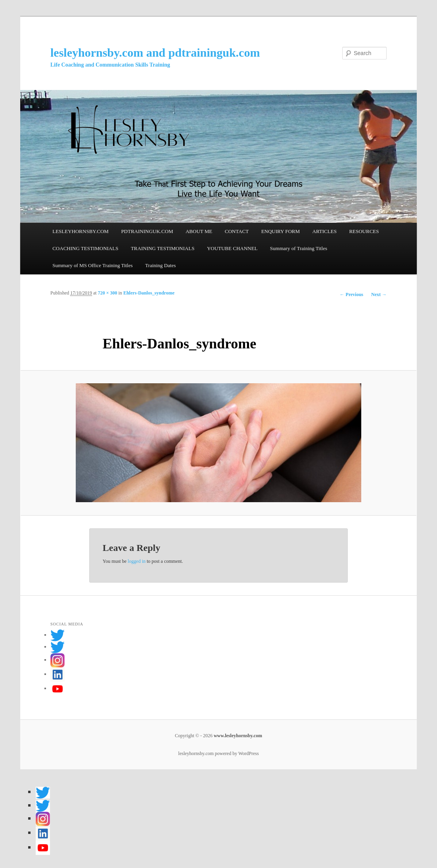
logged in (137, 561)
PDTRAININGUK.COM (147, 231)
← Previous (352, 294)
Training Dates (160, 265)
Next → (379, 294)
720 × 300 (108, 293)
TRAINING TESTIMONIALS (163, 248)
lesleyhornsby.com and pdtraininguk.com (155, 53)
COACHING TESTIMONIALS (85, 248)
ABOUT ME (199, 231)
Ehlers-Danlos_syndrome (149, 293)
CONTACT (237, 231)
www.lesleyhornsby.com (237, 736)
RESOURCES (364, 231)
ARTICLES (325, 231)
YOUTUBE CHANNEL (232, 248)
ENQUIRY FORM (281, 231)
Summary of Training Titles (299, 248)
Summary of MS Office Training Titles (92, 265)
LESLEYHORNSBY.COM (80, 231)
